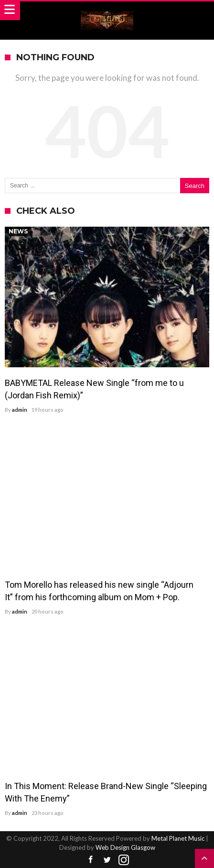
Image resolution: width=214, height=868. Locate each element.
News (18, 231)
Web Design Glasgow (125, 847)
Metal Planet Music (178, 838)
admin (20, 410)
